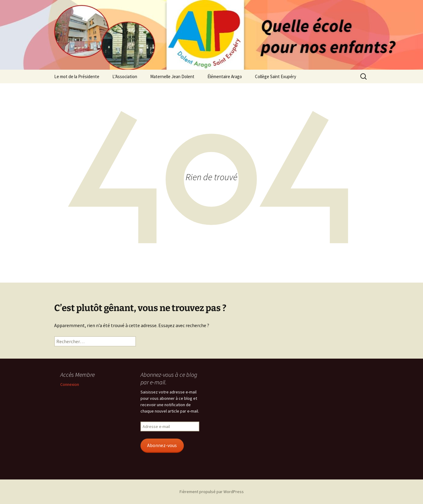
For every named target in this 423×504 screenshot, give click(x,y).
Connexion (70, 384)
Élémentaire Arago (225, 76)
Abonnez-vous (162, 445)
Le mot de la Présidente (77, 76)
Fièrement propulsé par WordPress (212, 492)
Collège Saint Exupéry (276, 76)
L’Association (125, 76)
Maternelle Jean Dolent (172, 76)
